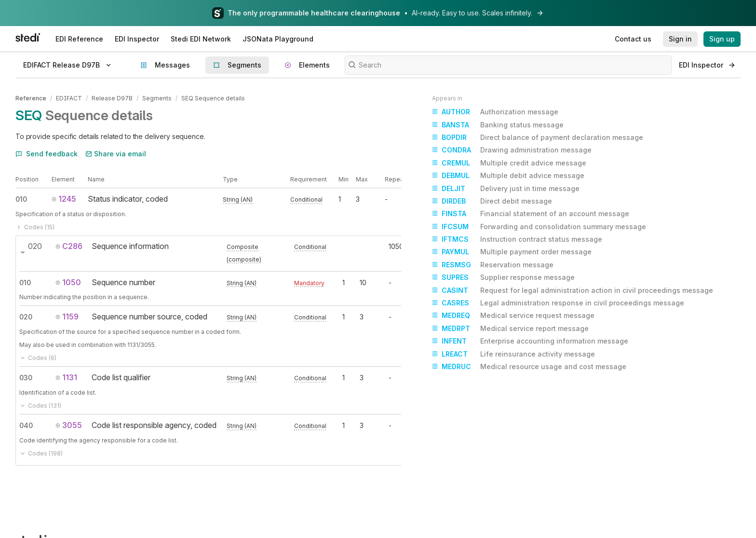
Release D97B (112, 98)
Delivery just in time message (506, 189)
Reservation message (493, 265)
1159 (67, 317)
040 (26, 425)
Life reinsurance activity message (513, 354)
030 (26, 378)
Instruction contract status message (517, 239)
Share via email (116, 154)
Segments (157, 98)
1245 (64, 199)
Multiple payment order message (512, 252)
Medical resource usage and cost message (529, 367)
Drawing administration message (512, 150)
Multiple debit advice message (508, 176)
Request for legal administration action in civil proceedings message (573, 290)
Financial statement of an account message (531, 214)
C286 (69, 246)
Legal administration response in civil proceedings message (558, 303)
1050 (68, 282)
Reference (31, 98)
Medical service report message (510, 329)
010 (21, 199)
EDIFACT (69, 98)
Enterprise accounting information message (530, 341)
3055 (69, 425)
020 (26, 317)
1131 (66, 377)
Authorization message (495, 112)
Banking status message (498, 125)
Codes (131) (40, 406)
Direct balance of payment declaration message (538, 138)
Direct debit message (492, 201)
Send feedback (47, 154)
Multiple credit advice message (509, 163)
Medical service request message (513, 316)
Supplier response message (503, 277)
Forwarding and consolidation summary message (539, 227)
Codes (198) (41, 453)
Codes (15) (35, 227)
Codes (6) (38, 358)
